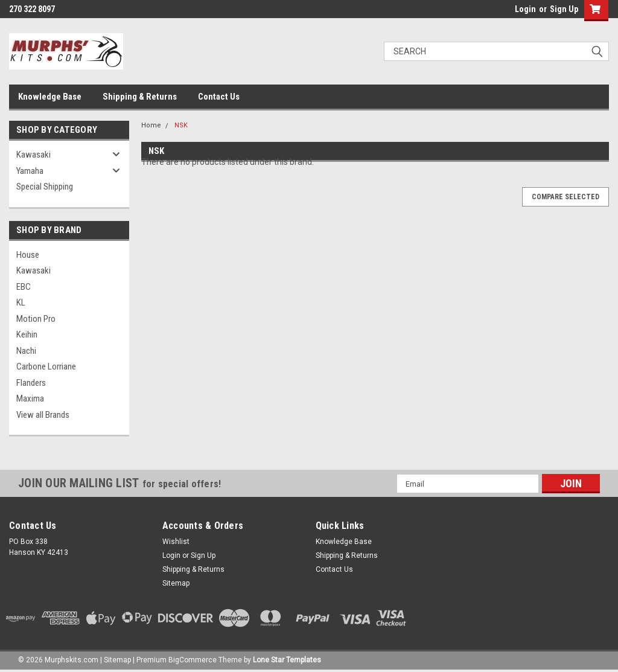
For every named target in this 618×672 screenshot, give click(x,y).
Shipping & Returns (140, 97)
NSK (181, 125)
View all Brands (43, 415)
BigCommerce (193, 660)
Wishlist (176, 542)
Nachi (26, 351)
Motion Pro (36, 319)
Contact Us (219, 97)
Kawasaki (33, 155)
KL (21, 302)
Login (525, 9)
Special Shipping (45, 187)
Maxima (30, 398)
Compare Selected (565, 197)
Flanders (31, 383)
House (28, 255)
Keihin (27, 334)
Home (151, 125)
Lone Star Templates (287, 660)
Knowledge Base (50, 97)
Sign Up (564, 9)
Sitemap (176, 583)
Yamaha (30, 171)
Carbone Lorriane (46, 366)
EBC (24, 287)
